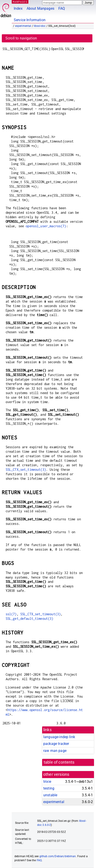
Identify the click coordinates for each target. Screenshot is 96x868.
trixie (47, 782)
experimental (23, 26)
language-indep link (59, 737)
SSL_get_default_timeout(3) (30, 619)
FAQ (62, 8)
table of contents (59, 762)
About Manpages (40, 8)
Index (18, 8)
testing (49, 788)
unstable (50, 795)
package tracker (56, 744)
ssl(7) (11, 614)
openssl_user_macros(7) (46, 226)
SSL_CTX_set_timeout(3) (26, 470)
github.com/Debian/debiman (58, 856)
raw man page (55, 751)
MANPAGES (20, 2)
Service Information (30, 20)
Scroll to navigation (21, 38)
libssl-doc (40, 26)
